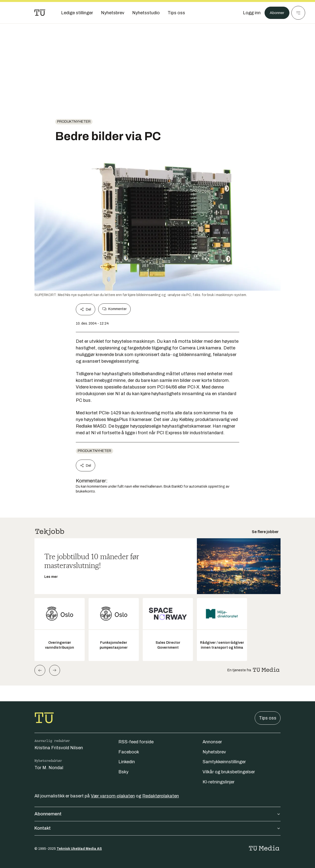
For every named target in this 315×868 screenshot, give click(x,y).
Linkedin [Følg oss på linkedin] (127, 762)
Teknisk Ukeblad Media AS (79, 849)
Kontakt (157, 828)
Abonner (276, 13)
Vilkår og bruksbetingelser (229, 772)
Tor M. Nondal (49, 768)
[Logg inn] (249, 13)
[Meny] (298, 13)
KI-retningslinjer (219, 782)
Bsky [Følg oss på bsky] (123, 772)
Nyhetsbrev (214, 752)
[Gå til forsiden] (40, 13)
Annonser (212, 742)
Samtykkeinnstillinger (224, 762)
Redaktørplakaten (161, 796)
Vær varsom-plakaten (113, 796)
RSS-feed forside (136, 742)
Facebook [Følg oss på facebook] (129, 752)
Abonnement (157, 814)
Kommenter (114, 309)
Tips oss (268, 718)
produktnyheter (74, 122)
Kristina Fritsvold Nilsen (59, 748)
